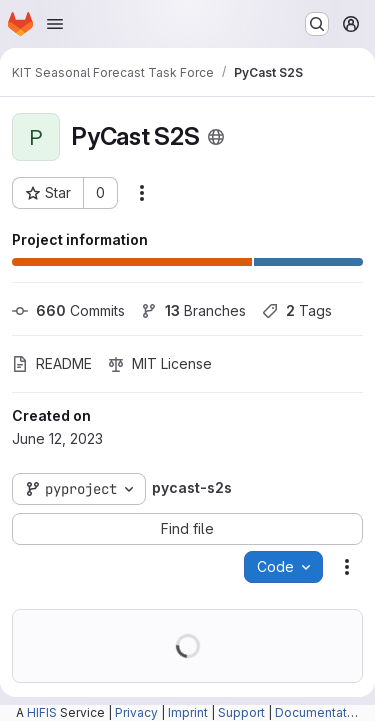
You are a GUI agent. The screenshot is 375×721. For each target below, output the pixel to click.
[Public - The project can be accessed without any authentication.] (216, 137)
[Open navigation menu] (55, 24)
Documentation (320, 712)
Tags (297, 310)
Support (241, 712)
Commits (68, 310)
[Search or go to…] (317, 24)
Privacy (136, 712)
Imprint (188, 712)
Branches (193, 310)
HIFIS (42, 712)
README (52, 363)
